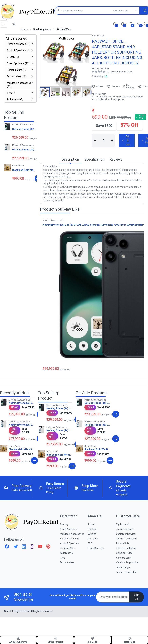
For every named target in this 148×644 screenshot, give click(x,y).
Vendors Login (124, 558)
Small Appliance (42, 29)
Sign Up (137, 597)
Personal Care (68, 548)
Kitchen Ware (64, 29)
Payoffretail (22, 611)
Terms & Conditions (126, 539)
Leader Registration (127, 572)
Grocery (64, 524)
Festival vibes (67, 562)
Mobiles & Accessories (72, 534)
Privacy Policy (123, 543)
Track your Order (125, 529)
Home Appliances (69, 539)
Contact (92, 529)
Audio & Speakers (70, 543)
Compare (113, 86)
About (91, 524)
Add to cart (126, 140)
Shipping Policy (124, 553)
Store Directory (96, 548)
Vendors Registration (127, 562)
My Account (122, 524)
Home (24, 29)
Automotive (66, 553)
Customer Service (126, 534)
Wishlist (98, 86)
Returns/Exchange (126, 548)
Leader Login (123, 567)
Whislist (92, 534)
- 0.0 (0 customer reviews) (119, 72)
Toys (63, 558)
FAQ (90, 543)
